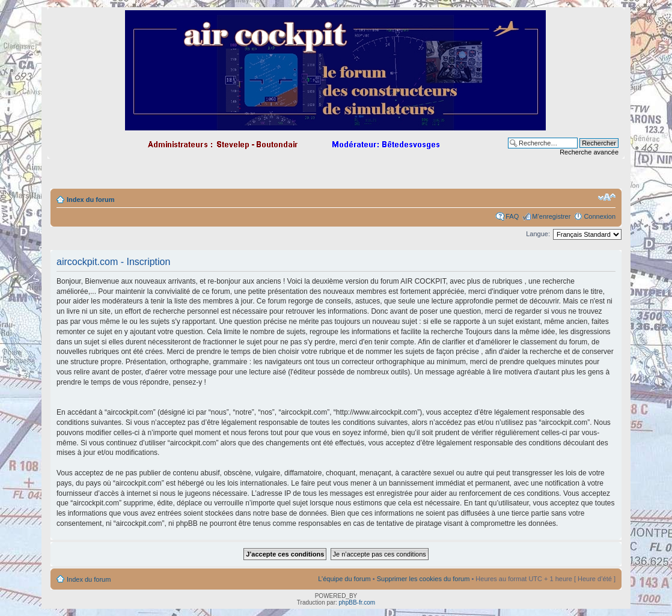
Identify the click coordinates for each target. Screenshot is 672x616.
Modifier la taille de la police (607, 197)
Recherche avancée (589, 152)
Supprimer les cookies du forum (423, 579)
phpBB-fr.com (357, 602)
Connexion (600, 216)
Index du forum (90, 200)
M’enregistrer (551, 216)
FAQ (512, 216)
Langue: (538, 234)
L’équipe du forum (344, 579)
